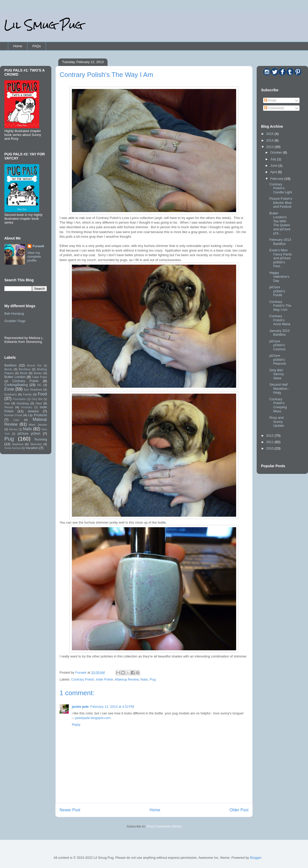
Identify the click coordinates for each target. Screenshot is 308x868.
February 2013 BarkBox (280, 242)
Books (38, 373)
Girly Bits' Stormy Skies (276, 374)
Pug (153, 679)
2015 (270, 134)
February (277, 179)
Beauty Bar (35, 366)
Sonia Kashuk (13, 448)
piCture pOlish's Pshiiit (277, 291)
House (9, 407)
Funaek (81, 672)
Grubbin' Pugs (15, 321)
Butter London (15, 377)
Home (18, 46)
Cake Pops (40, 377)
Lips (16, 420)
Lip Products (37, 415)
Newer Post (70, 810)
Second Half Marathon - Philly (279, 388)
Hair (7, 403)
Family (27, 394)
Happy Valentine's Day (279, 277)
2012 (270, 436)
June (274, 166)
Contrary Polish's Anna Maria (280, 320)
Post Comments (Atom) (164, 826)
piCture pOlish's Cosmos (277, 345)
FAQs (37, 46)
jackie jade (80, 707)
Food (42, 394)
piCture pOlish (29, 433)
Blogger (256, 858)
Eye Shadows (33, 389)
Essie (9, 389)
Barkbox (11, 365)
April (274, 172)
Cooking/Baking (16, 385)
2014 (270, 140)
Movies (13, 429)
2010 (270, 448)
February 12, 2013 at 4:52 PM (112, 707)
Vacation (32, 448)
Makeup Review (127, 679)
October (277, 152)
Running (41, 439)
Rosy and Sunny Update (277, 422)
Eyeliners (11, 394)
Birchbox (25, 369)
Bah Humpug (14, 313)
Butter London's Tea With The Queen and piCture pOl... (280, 223)
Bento (8, 369)
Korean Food (13, 415)
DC (39, 385)
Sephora (18, 444)
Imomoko (27, 407)
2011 (270, 442)
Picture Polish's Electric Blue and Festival (281, 203)
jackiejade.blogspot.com (93, 718)
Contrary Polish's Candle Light (281, 188)
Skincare (36, 444)
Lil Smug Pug (43, 25)
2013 (270, 147)
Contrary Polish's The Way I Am (280, 306)
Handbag (23, 403)
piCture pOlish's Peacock (278, 360)
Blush (24, 373)
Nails (144, 679)
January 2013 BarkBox (279, 333)
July (274, 159)
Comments (274, 108)
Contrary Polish (83, 679)
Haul (39, 403)
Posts (270, 100)
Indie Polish (105, 679)
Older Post (239, 810)
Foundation (20, 399)
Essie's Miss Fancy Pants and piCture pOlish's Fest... (280, 258)
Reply (76, 725)
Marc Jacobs (38, 425)
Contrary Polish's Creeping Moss (278, 405)
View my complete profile (34, 257)
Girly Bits (37, 399)
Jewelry (33, 411)
